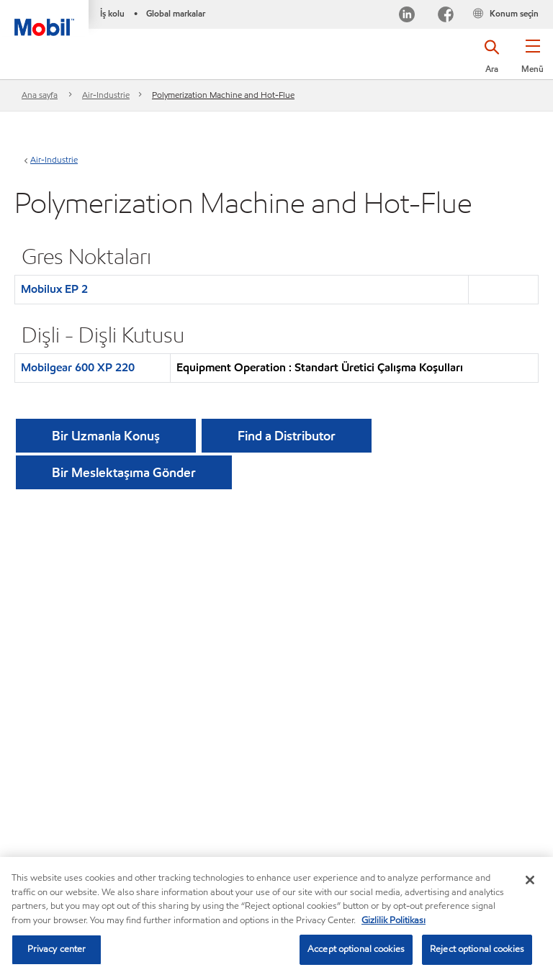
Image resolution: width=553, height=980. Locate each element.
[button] (532, 61)
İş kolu (112, 13)
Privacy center (57, 949)
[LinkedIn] (407, 16)
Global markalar (176, 13)
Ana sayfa (40, 95)
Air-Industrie (106, 95)
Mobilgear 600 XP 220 (78, 367)
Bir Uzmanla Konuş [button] (106, 436)
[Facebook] (446, 16)
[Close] (530, 880)
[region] (276, 918)
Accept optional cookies (356, 949)
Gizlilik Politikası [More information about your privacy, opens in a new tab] (394, 920)
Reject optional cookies (477, 949)
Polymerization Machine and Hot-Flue (223, 95)
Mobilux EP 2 (54, 289)
